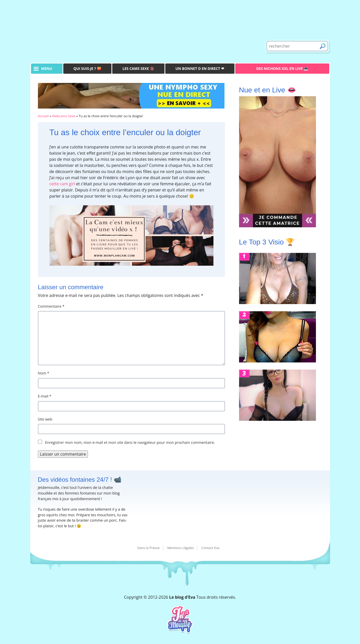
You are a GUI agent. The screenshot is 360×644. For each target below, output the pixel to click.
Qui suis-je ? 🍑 (88, 68)
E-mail (45, 396)
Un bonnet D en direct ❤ (200, 68)
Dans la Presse (148, 548)
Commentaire (51, 306)
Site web (45, 419)
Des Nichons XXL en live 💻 (282, 68)
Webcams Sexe (64, 116)
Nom (44, 373)
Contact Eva (210, 548)
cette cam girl (62, 184)
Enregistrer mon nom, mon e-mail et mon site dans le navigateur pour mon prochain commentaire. (130, 442)
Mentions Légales (181, 548)
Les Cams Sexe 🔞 (138, 68)
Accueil (43, 116)
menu (47, 68)
